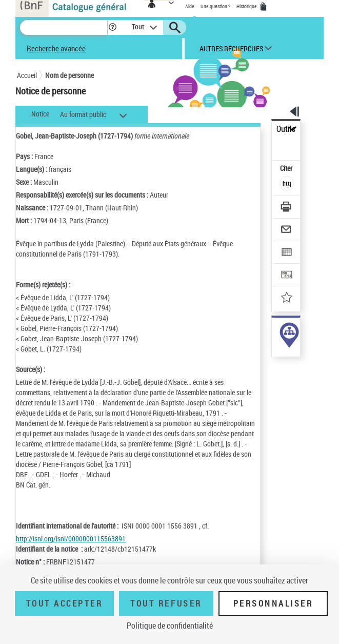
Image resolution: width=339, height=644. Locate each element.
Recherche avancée (56, 48)
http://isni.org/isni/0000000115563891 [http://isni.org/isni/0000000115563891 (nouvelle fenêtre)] (71, 539)
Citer (287, 168)
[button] (113, 27)
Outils (286, 129)
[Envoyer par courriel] (287, 231)
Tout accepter (65, 603)
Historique (247, 6)
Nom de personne (69, 75)
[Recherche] (64, 27)
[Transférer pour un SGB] (287, 276)
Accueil (27, 75)
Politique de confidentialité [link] (170, 626)
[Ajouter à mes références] (287, 298)
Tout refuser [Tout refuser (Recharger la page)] (166, 603)
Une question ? (215, 6)
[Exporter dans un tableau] (287, 253)
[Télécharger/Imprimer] (287, 208)
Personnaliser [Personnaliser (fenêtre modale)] (273, 603)
